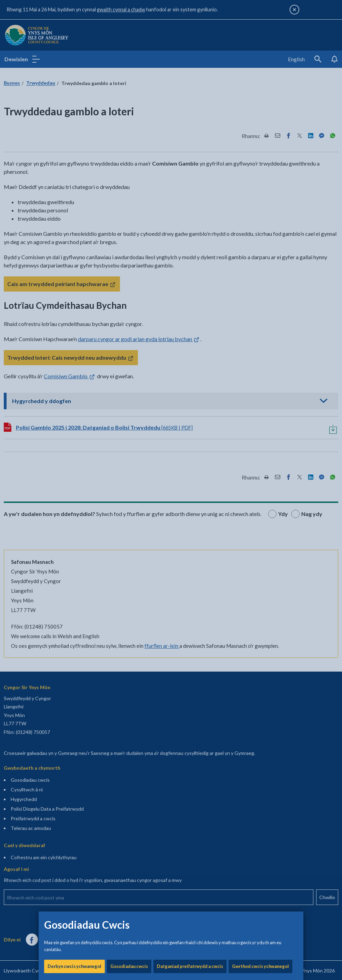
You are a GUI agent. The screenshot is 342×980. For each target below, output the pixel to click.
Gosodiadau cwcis (129, 234)
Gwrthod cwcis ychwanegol (260, 234)
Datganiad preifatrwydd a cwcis (190, 234)
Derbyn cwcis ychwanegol (74, 234)
